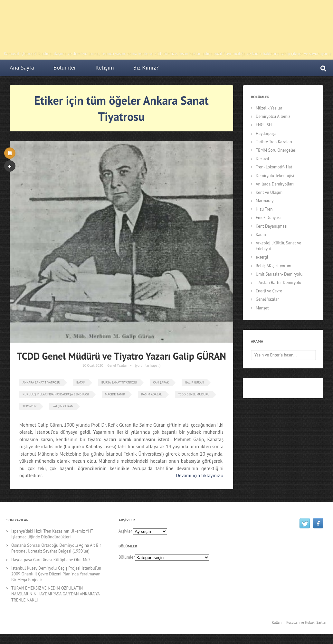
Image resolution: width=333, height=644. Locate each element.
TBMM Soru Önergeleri (276, 150)
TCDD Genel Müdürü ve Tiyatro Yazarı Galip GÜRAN (121, 356)
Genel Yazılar (117, 365)
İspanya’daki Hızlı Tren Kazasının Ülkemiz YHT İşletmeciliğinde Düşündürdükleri (52, 534)
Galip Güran (194, 382)
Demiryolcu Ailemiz (273, 116)
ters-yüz (29, 406)
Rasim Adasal (151, 394)
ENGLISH (264, 125)
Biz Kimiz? (146, 67)
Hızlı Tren (264, 209)
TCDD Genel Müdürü (194, 394)
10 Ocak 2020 (93, 365)
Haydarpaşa (266, 133)
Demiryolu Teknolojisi (275, 176)
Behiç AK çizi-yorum (273, 266)
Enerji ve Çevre (269, 291)
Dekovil (262, 159)
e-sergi (262, 257)
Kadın (261, 235)
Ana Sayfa (22, 67)
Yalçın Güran (63, 406)
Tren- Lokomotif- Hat (274, 167)
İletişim (105, 67)
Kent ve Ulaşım (269, 192)
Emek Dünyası (268, 218)
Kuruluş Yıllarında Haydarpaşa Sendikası (56, 394)
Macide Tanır (115, 394)
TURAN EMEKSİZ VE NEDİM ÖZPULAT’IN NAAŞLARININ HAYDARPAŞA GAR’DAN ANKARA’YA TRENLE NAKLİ (55, 594)
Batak (81, 382)
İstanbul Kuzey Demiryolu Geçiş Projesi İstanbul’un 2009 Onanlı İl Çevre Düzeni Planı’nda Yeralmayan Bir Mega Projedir (56, 574)
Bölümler (65, 67)
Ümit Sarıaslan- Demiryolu (279, 274)
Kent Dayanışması (271, 226)
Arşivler (125, 531)
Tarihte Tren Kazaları (274, 142)
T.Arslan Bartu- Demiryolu (279, 283)
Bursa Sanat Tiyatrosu (119, 382)
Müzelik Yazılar (269, 108)
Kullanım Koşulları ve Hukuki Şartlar (299, 622)
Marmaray (265, 201)
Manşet (262, 308)
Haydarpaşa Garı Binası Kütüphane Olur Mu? (51, 560)
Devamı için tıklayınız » (200, 475)
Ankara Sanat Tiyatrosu (41, 382)
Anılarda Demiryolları (275, 184)
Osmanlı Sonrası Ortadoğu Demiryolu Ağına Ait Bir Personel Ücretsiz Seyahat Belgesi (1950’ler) (56, 548)
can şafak (161, 382)
